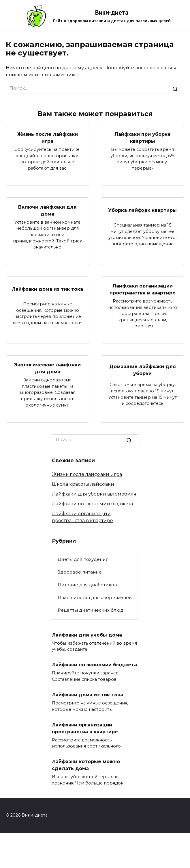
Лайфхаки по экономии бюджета (92, 504)
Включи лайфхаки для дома (47, 210)
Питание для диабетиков (87, 585)
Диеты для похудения (83, 559)
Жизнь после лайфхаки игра (48, 138)
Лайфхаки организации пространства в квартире (143, 289)
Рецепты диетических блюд (91, 610)
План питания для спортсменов (95, 597)
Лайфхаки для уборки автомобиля (94, 494)
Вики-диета (112, 12)
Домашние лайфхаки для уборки (143, 370)
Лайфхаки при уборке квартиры (143, 138)
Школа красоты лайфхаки (83, 484)
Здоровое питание (80, 572)
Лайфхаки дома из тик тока (47, 289)
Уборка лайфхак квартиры (142, 210)
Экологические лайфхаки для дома (47, 368)
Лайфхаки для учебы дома (87, 635)
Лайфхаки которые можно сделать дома (86, 765)
